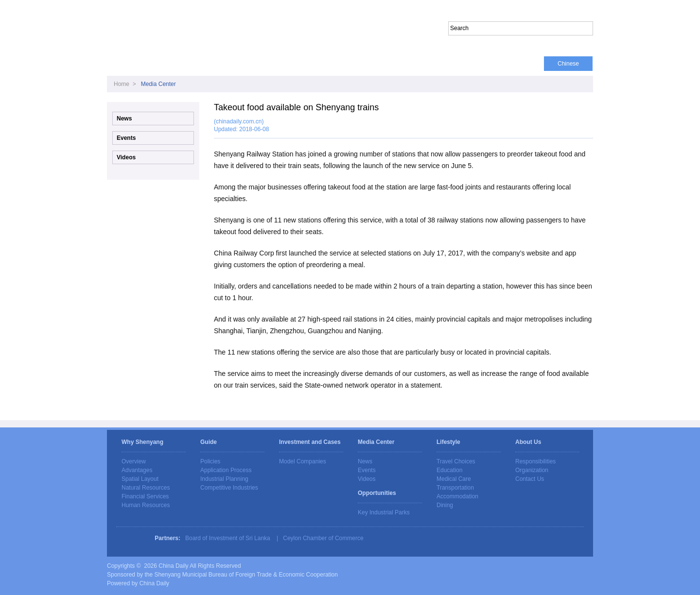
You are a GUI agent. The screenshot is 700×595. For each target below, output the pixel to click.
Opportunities (422, 64)
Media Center (275, 64)
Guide (227, 64)
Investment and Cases (349, 64)
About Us (520, 64)
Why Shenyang (174, 64)
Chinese (568, 64)
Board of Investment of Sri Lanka (228, 538)
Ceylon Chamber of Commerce (323, 538)
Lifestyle (474, 64)
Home (123, 64)
